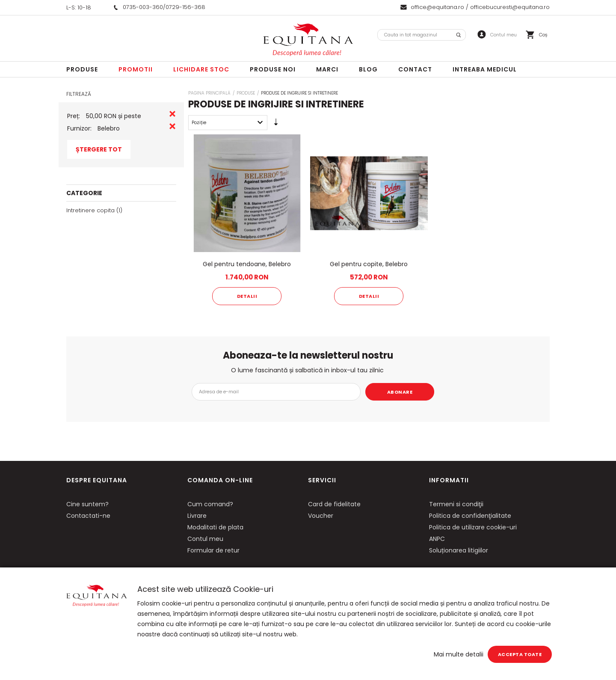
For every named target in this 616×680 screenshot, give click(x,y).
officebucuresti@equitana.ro (510, 7)
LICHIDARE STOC (201, 69)
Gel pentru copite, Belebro (369, 264)
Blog (368, 69)
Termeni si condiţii (456, 504)
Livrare (197, 516)
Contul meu (205, 539)
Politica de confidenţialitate (470, 516)
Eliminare (172, 114)
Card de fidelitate (334, 504)
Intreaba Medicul (485, 69)
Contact (415, 69)
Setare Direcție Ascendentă (276, 124)
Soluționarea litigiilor (459, 550)
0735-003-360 (143, 7)
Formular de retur (213, 550)
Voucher (321, 516)
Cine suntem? (87, 504)
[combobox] (422, 35)
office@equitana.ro (437, 7)
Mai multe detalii (459, 654)
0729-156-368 (185, 7)
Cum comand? (210, 504)
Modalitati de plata (215, 527)
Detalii (247, 296)
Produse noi (273, 69)
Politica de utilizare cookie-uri (473, 527)
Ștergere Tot (99, 149)
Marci (327, 69)
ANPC (437, 539)
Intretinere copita (90, 210)
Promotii (136, 69)
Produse (82, 69)
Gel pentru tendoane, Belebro (247, 264)
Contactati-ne (88, 516)
